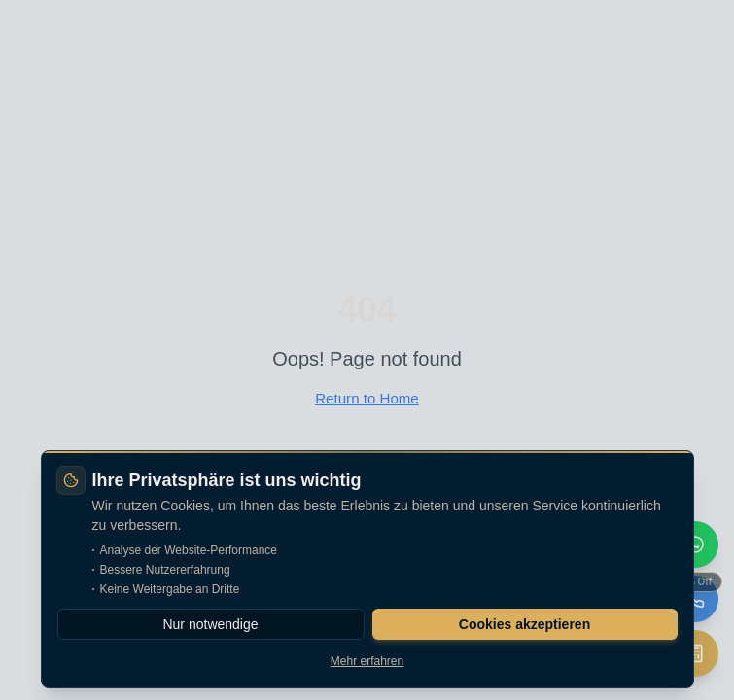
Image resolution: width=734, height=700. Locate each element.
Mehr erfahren (367, 661)
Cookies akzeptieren (524, 624)
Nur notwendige (210, 624)
